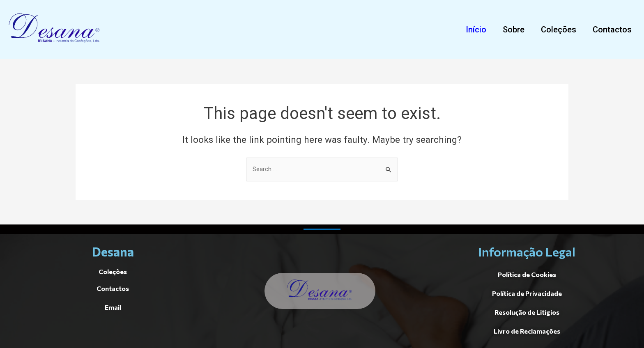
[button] (476, 30)
